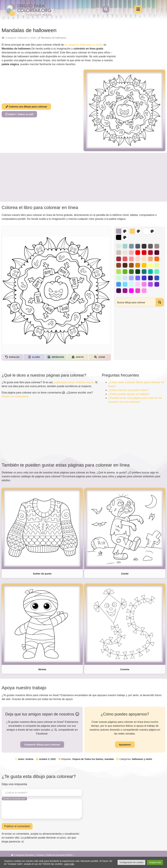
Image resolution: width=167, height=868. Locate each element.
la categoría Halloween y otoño (84, 45)
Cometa (125, 669)
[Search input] (136, 302)
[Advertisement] (83, 177)
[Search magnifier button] (160, 302)
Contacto (40, 855)
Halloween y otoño (142, 759)
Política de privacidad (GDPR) (59, 855)
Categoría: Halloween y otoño (21, 38)
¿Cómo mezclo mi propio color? (128, 390)
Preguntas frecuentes (25, 855)
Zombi (125, 574)
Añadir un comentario (15, 396)
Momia (42, 669)
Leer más (69, 864)
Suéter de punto (42, 574)
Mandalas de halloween (52, 38)
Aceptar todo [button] (155, 862)
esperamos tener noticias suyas (74, 382)
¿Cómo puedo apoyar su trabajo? (129, 394)
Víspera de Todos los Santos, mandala (93, 759)
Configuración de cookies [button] (131, 862)
